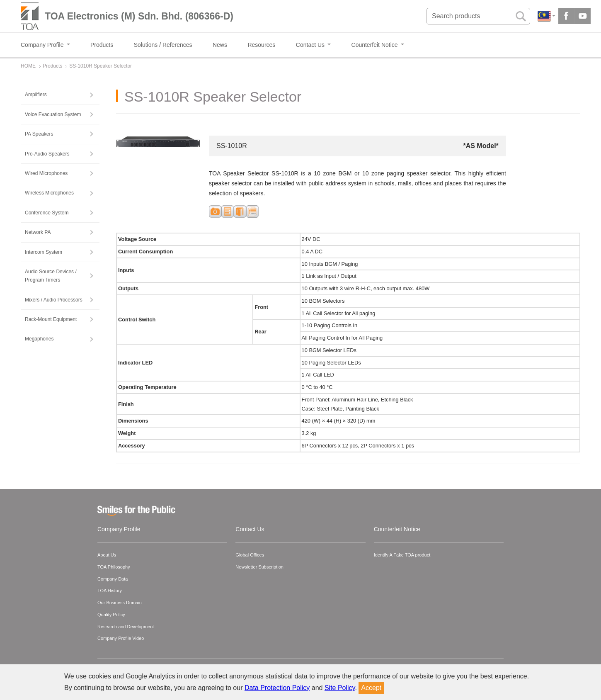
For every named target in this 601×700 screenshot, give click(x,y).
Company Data (113, 579)
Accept (371, 688)
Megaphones (39, 339)
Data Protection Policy (277, 688)
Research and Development (126, 627)
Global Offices (250, 555)
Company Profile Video (121, 638)
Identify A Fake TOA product (402, 555)
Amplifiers (36, 95)
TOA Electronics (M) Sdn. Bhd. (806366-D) (139, 16)
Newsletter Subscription (259, 567)
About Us (107, 555)
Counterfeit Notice (397, 529)
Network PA (38, 232)
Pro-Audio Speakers (47, 154)
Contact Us (250, 529)
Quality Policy (111, 615)
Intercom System (44, 252)
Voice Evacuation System (53, 114)
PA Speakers (39, 134)
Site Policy (340, 688)
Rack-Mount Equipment (51, 319)
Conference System (47, 213)
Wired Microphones (46, 173)
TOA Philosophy (114, 567)
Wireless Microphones (49, 193)
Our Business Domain (120, 603)
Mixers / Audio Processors (54, 300)
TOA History (110, 591)
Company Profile (119, 529)
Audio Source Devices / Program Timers (51, 276)
